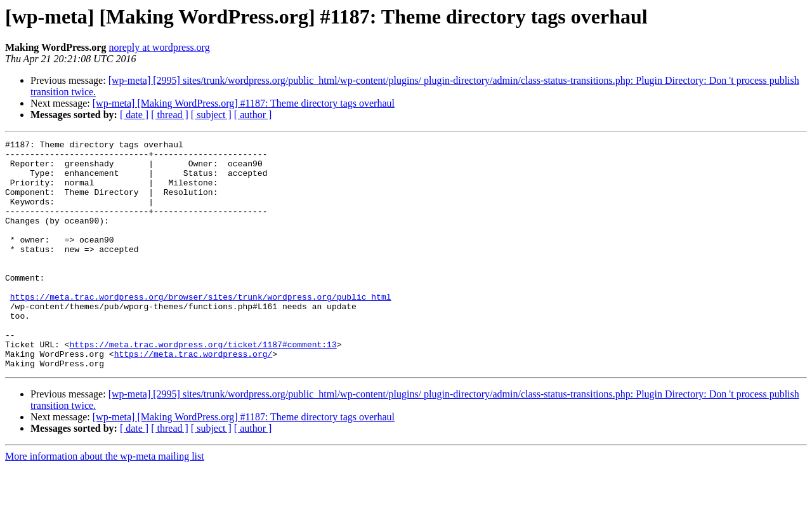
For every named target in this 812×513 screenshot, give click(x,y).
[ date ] (134, 115)
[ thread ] (170, 115)
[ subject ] (211, 115)
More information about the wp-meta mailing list (105, 502)
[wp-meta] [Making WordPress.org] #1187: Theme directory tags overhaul (244, 103)
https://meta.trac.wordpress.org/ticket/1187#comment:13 (203, 386)
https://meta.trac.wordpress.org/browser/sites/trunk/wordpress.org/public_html (201, 329)
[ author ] (253, 115)
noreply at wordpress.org (159, 47)
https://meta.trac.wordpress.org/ (193, 397)
